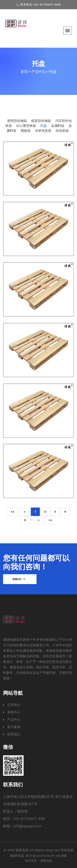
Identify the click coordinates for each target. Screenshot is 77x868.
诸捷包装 (46, 861)
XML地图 (61, 856)
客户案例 (14, 727)
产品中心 (39, 72)
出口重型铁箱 (27, 126)
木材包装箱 (44, 131)
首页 (24, 72)
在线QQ (19, 579)
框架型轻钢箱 (42, 121)
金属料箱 (58, 126)
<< (13, 512)
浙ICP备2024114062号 (40, 856)
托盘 (53, 72)
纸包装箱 (62, 131)
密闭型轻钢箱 (18, 121)
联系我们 (14, 734)
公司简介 (14, 705)
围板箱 (26, 131)
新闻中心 (14, 712)
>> (51, 520)
